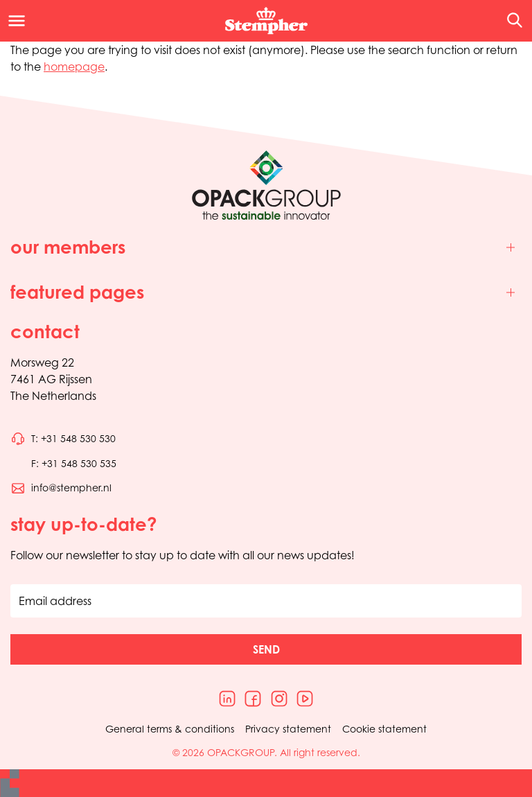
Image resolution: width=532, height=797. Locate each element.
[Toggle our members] (266, 248)
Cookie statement (384, 729)
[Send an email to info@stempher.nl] (61, 488)
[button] (266, 649)
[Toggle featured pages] (266, 293)
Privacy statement (288, 729)
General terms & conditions (170, 729)
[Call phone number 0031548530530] (63, 439)
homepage (74, 67)
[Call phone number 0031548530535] (63, 464)
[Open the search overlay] (510, 21)
